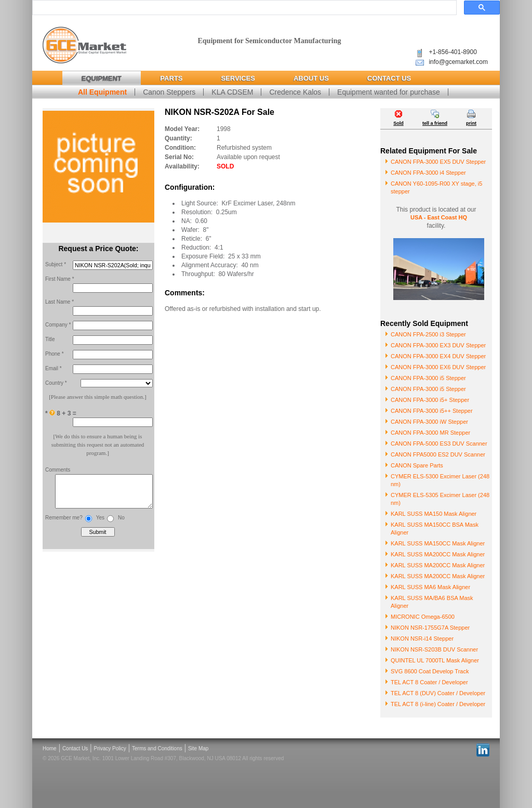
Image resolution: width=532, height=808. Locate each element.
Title (50, 339)
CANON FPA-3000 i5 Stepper (428, 378)
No (121, 523)
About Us (311, 78)
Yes (100, 523)
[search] (243, 8)
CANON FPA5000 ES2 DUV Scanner (438, 454)
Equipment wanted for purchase (389, 92)
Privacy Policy (110, 748)
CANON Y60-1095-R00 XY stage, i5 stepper (436, 187)
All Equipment (102, 92)
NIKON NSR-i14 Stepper (422, 638)
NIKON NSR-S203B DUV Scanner (434, 649)
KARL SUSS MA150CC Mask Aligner (438, 543)
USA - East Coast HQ (439, 217)
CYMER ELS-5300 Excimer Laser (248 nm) (440, 480)
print (471, 123)
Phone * (55, 354)
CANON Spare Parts (417, 465)
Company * (58, 325)
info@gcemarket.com (458, 62)
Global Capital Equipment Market (84, 45)
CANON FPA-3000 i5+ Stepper (430, 400)
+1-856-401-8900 (453, 52)
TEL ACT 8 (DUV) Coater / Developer (438, 693)
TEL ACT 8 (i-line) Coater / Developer (438, 704)
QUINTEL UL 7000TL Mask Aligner (435, 660)
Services (238, 78)
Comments (58, 470)
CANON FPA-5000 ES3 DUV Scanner (439, 444)
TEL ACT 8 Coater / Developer (429, 682)
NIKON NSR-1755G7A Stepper (430, 628)
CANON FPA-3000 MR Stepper (430, 433)
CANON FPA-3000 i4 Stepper (428, 173)
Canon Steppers (169, 92)
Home (50, 748)
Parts (171, 78)
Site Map (198, 748)
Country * (56, 383)
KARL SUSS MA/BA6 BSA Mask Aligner (432, 602)
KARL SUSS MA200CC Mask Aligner (438, 554)
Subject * (56, 264)
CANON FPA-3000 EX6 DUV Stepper (438, 367)
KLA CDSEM (232, 92)
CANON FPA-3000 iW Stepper (429, 422)
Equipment (102, 78)
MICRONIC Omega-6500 (423, 617)
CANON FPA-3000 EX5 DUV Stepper (438, 162)
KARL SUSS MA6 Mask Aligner (430, 587)
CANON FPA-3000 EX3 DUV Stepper (438, 345)
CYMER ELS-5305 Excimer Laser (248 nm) (440, 499)
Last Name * (59, 302)
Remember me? (64, 523)
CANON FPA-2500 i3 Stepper (428, 334)
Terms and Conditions (157, 748)
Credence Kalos (295, 92)
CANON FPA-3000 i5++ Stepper (432, 411)
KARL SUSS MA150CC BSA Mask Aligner (435, 529)
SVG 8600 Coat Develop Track (430, 671)
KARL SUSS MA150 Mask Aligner (434, 514)
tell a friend (435, 123)
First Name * (60, 279)
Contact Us (389, 78)
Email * (54, 368)
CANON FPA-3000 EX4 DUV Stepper (438, 356)
